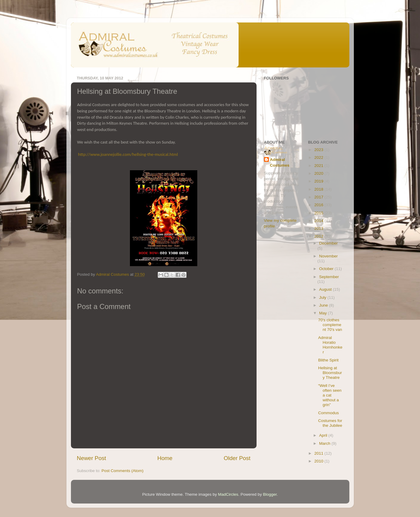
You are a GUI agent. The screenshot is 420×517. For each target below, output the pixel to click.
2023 (319, 150)
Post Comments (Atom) (122, 471)
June (324, 305)
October (327, 269)
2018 (319, 189)
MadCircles (228, 494)
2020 (319, 173)
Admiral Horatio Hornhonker (330, 345)
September (329, 277)
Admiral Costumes (280, 162)
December (328, 243)
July (323, 297)
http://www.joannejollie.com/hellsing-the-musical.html (128, 154)
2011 (319, 453)
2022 (319, 157)
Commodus (329, 413)
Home (165, 458)
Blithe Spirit (328, 360)
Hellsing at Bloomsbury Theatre (330, 373)
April (324, 435)
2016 (319, 205)
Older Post (237, 458)
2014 (319, 221)
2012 (319, 236)
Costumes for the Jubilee (330, 423)
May (323, 313)
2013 (319, 229)
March (325, 443)
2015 (319, 213)
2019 (319, 181)
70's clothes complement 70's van (330, 325)
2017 (319, 197)
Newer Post (92, 458)
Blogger (270, 494)
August (326, 289)
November (328, 256)
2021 (319, 166)
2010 (319, 461)
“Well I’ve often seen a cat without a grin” (330, 395)
